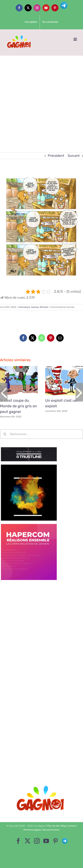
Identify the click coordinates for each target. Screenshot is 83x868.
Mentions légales (32, 830)
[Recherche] (5, 434)
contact (72, 826)
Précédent (56, 156)
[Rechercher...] (41, 434)
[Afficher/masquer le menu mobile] (75, 39)
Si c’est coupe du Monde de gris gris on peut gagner (18, 406)
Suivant (74, 156)
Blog (64, 826)
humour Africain (40, 307)
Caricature (24, 307)
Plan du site (53, 826)
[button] (4, 392)
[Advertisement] (41, 99)
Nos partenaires (51, 830)
